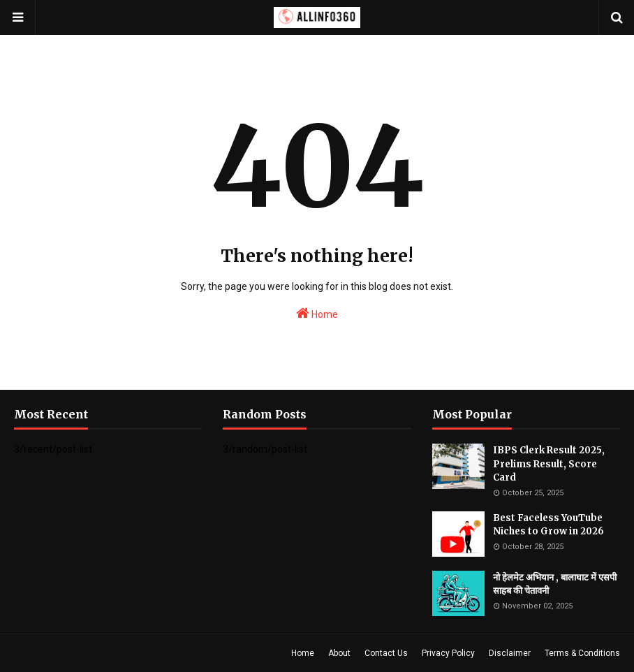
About (339, 653)
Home (317, 313)
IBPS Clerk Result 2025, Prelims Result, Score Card (549, 464)
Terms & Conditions (582, 653)
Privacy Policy (448, 653)
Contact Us (386, 653)
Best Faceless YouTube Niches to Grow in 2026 (548, 525)
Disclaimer (510, 653)
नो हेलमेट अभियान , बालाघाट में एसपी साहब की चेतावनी (555, 584)
